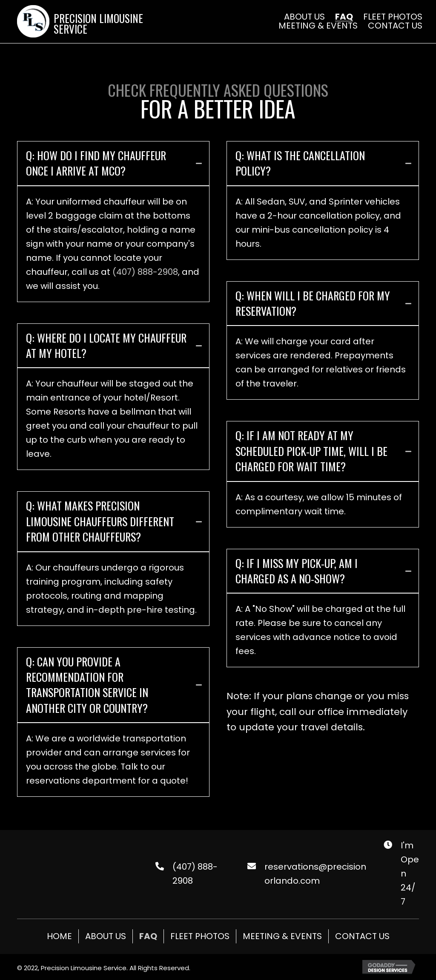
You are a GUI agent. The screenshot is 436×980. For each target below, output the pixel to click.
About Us (106, 936)
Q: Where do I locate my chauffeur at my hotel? (106, 346)
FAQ (148, 936)
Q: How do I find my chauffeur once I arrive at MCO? (96, 163)
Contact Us (362, 936)
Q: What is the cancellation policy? (300, 163)
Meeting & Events (282, 936)
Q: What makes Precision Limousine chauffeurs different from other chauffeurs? (100, 521)
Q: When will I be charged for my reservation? (313, 304)
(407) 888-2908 (145, 272)
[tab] (113, 163)
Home (59, 936)
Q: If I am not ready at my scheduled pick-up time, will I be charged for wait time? (311, 451)
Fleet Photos (200, 936)
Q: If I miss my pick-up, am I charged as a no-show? (297, 571)
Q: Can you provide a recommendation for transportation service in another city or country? (87, 685)
